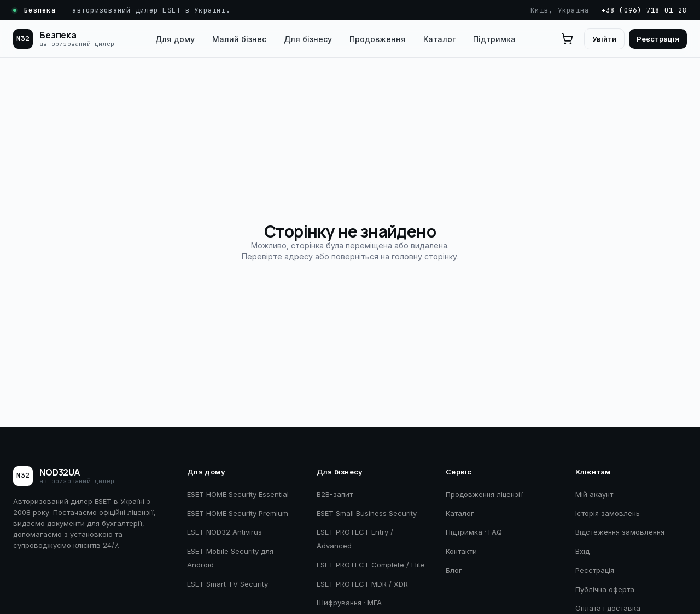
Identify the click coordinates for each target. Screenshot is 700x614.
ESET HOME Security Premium (238, 513)
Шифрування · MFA (349, 603)
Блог (454, 570)
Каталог (439, 39)
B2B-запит (335, 494)
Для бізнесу (308, 39)
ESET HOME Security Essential (238, 494)
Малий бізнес (239, 39)
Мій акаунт (594, 494)
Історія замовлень (608, 513)
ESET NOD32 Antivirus (224, 532)
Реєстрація (658, 39)
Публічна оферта (605, 589)
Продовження (378, 39)
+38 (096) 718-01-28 (644, 10)
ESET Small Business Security (367, 513)
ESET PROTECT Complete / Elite (371, 565)
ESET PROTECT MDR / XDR (362, 584)
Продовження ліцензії (484, 494)
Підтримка (494, 39)
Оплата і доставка (608, 608)
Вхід (582, 551)
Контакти (461, 551)
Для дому (175, 39)
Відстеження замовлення (620, 532)
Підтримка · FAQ (474, 532)
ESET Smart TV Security (227, 584)
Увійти (604, 39)
